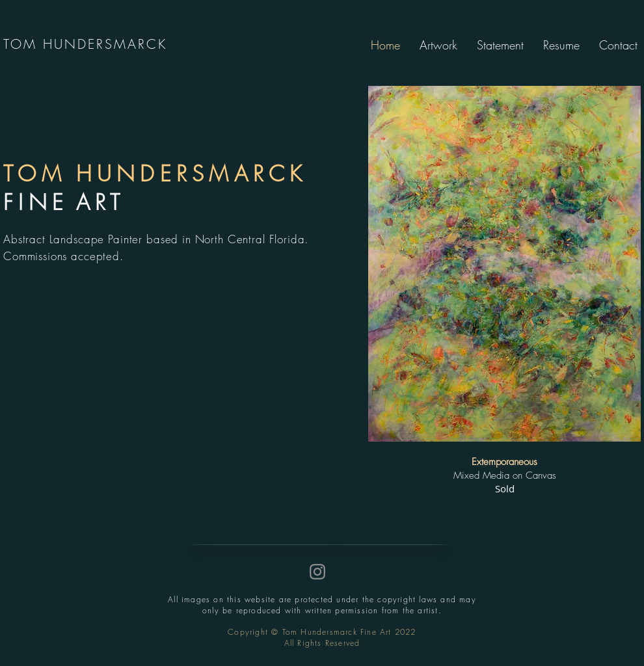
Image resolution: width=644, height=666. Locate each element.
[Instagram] (317, 572)
